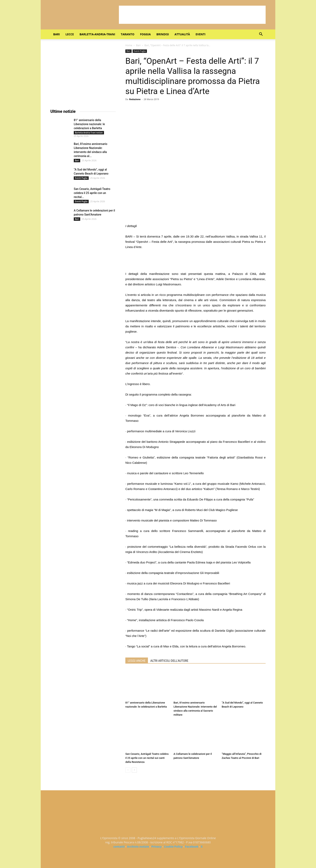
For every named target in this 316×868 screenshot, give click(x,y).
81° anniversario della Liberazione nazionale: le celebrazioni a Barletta (89, 124)
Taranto (127, 34)
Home (129, 45)
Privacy (156, 847)
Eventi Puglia (140, 51)
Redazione (135, 99)
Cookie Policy (173, 847)
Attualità (182, 34)
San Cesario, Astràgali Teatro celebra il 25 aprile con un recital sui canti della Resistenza (147, 758)
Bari (57, 34)
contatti (119, 847)
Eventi (200, 34)
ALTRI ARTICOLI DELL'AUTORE (169, 661)
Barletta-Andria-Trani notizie (89, 133)
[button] (261, 35)
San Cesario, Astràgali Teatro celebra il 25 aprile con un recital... (92, 193)
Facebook (192, 847)
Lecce (70, 34)
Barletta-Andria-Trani (97, 34)
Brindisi (163, 34)
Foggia (145, 34)
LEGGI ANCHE (137, 661)
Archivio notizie (138, 847)
